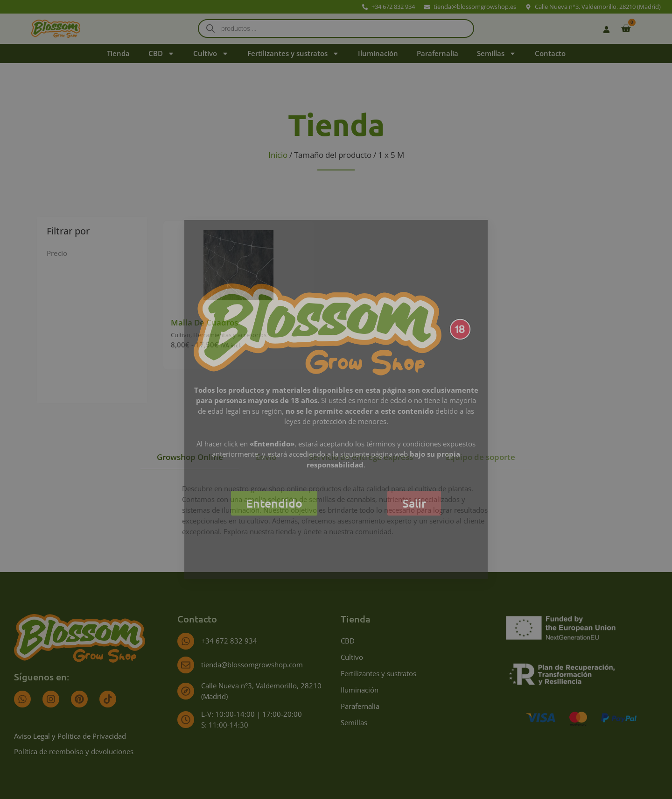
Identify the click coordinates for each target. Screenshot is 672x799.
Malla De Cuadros (204, 322)
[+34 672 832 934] (186, 641)
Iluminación (378, 53)
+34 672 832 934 (229, 641)
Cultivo (211, 53)
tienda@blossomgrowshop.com (252, 665)
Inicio (278, 155)
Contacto (550, 53)
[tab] (190, 457)
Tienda (118, 53)
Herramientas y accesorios (230, 335)
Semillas (497, 53)
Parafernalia (437, 53)
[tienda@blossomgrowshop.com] (186, 665)
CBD (161, 53)
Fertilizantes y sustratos (293, 53)
